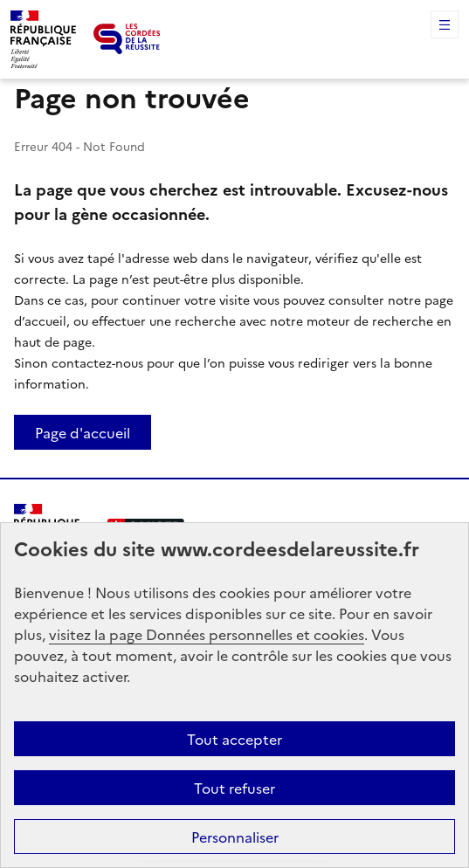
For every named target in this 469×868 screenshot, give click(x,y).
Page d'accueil (83, 432)
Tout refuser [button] (234, 788)
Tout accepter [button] (234, 739)
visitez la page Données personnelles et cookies (207, 634)
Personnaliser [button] (235, 837)
